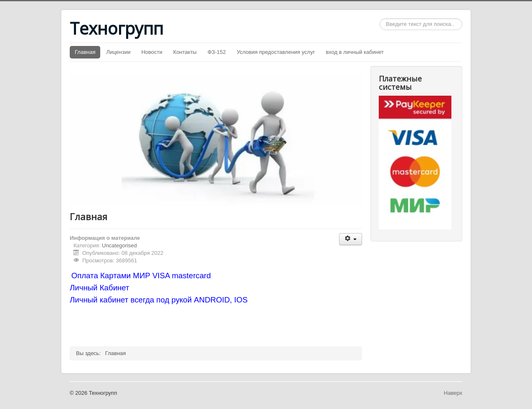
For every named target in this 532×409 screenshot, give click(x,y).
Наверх (453, 393)
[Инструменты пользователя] (351, 239)
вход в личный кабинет (355, 52)
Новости (152, 52)
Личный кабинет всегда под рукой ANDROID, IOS (159, 300)
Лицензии (118, 52)
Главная (85, 52)
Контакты (185, 52)
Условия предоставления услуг (276, 52)
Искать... (380, 19)
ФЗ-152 (217, 52)
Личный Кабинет (100, 288)
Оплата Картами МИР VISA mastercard (142, 276)
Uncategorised (119, 245)
